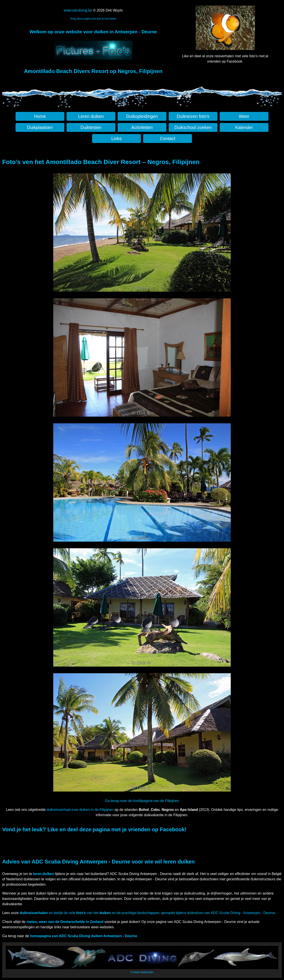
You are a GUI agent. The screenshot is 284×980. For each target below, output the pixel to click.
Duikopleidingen (142, 116)
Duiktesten (91, 127)
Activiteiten (142, 127)
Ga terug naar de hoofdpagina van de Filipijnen (142, 801)
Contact (168, 139)
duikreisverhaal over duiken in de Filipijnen (80, 810)
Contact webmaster (142, 972)
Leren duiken (91, 116)
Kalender (244, 127)
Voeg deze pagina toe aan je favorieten (93, 19)
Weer (244, 116)
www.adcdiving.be (78, 10)
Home (40, 116)
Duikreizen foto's (193, 116)
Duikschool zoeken (193, 127)
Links (117, 139)
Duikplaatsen (40, 127)
